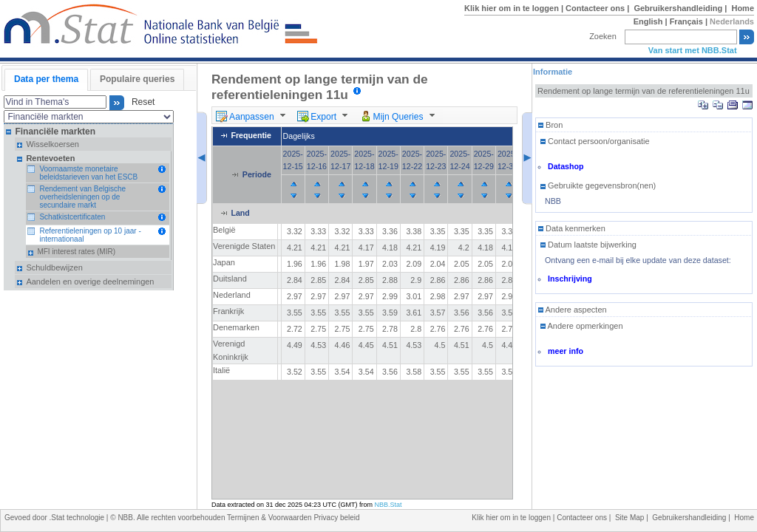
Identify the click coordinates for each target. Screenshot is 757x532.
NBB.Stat (388, 505)
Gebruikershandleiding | (681, 8)
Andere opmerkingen (582, 326)
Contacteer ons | (598, 8)
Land (240, 213)
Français (686, 21)
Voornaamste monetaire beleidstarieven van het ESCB (88, 173)
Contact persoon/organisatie (595, 141)
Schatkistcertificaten (72, 217)
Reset (140, 103)
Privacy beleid (336, 518)
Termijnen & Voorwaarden (270, 518)
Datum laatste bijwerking (588, 245)
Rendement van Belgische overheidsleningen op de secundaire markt (82, 197)
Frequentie (251, 136)
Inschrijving (570, 279)
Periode (257, 174)
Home (743, 8)
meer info (566, 351)
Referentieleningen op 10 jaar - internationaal (90, 235)
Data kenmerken (572, 228)
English (648, 21)
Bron (550, 125)
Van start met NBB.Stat (693, 50)
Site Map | (634, 518)
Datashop (566, 166)
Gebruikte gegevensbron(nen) (598, 185)
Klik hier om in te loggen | (515, 8)
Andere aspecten (573, 310)
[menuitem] (253, 115)
